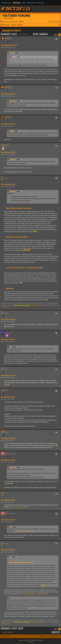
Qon (2, 177)
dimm (3, 492)
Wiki (24, 3)
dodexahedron (5, 144)
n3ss (2, 312)
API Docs (41, 3)
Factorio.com (6, 3)
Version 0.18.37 (12, 30)
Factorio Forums (16, 16)
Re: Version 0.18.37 (9, 45)
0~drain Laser (5, 307)
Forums (17, 3)
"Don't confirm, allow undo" (18, 507)
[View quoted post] (20, 53)
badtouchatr (13, 101)
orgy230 (3, 368)
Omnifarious (8, 38)
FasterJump (4, 390)
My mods (4, 304)
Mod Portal (31, 3)
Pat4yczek (12, 53)
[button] (55, 35)
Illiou (7, 452)
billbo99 (14, 57)
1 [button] (57, 35)
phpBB (25, 640)
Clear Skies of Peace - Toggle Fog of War (35, 594)
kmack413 (8, 116)
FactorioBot (13, 192)
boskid (7, 332)
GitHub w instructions (35, 305)
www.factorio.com (8, 18)
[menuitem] (14, 22)
